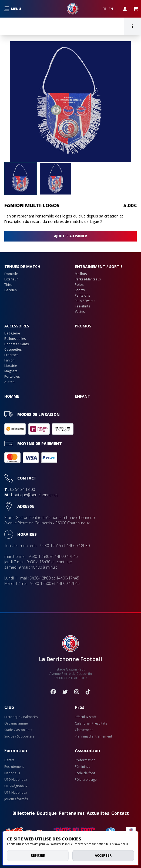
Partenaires (72, 813)
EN (111, 9)
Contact (120, 813)
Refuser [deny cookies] (38, 855)
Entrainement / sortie (99, 267)
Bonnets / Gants (16, 344)
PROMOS (83, 326)
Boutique (47, 813)
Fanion (9, 360)
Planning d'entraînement (93, 736)
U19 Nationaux (16, 780)
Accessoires (17, 326)
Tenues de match (22, 267)
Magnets (11, 371)
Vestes (80, 312)
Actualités (98, 813)
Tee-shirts (82, 306)
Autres (9, 382)
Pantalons (82, 296)
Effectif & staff (85, 717)
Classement (84, 730)
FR (104, 9)
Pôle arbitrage (86, 780)
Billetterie (24, 813)
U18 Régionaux (16, 786)
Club (9, 707)
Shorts (80, 290)
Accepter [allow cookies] (103, 855)
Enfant (83, 396)
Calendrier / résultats (91, 723)
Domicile (11, 274)
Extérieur (11, 279)
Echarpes (11, 355)
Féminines (83, 767)
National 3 (12, 773)
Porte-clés (12, 377)
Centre (9, 760)
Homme (12, 396)
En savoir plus (119, 844)
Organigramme (16, 723)
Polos (79, 285)
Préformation (85, 760)
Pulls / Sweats (85, 301)
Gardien (11, 290)
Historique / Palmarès (21, 717)
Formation (16, 750)
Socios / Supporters (19, 736)
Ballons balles (15, 339)
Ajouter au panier (70, 236)
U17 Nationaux (16, 793)
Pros (80, 707)
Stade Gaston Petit (18, 730)
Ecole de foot (85, 773)
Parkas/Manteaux (88, 279)
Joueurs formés (16, 799)
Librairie (11, 366)
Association (87, 750)
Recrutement (14, 767)
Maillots (81, 274)
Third (8, 285)
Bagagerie (12, 333)
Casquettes (13, 350)
